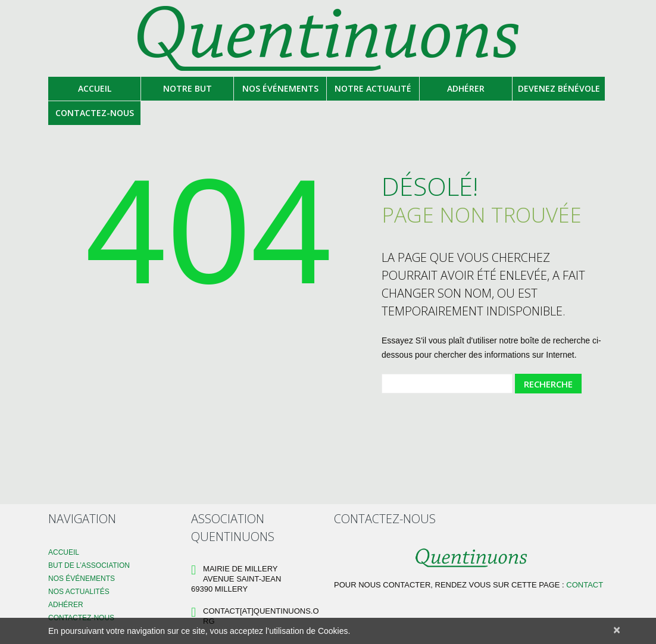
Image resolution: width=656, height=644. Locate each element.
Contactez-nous (95, 113)
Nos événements (280, 88)
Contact (585, 585)
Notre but (188, 88)
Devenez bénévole (559, 88)
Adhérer (466, 88)
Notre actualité (373, 88)
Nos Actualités (79, 592)
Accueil (95, 88)
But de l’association (89, 565)
